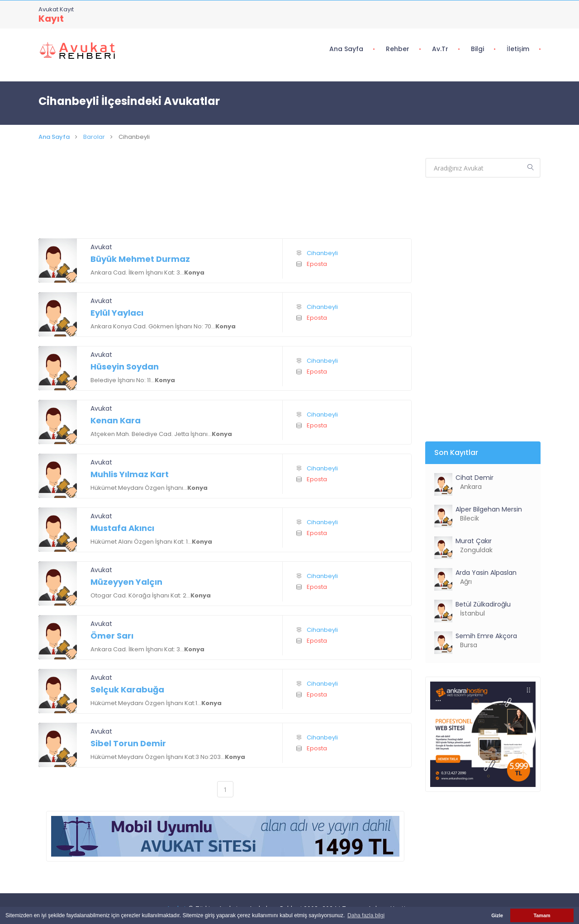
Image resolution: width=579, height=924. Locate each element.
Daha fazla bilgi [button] (366, 915)
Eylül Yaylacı (117, 313)
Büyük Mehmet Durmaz (140, 259)
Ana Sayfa (346, 49)
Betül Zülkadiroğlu (483, 604)
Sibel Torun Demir (128, 743)
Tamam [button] (542, 915)
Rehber (398, 49)
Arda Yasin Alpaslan (486, 573)
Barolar (94, 137)
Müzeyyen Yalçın (126, 582)
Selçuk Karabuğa (127, 689)
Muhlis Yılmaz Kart (130, 474)
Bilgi (477, 49)
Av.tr (440, 49)
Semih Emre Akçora (486, 636)
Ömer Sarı (112, 636)
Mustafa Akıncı (122, 528)
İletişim (518, 49)
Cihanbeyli (322, 253)
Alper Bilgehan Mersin (489, 509)
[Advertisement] (225, 201)
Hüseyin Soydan (125, 367)
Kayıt (51, 19)
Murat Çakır (474, 541)
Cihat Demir (475, 478)
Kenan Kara (116, 420)
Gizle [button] (497, 915)
